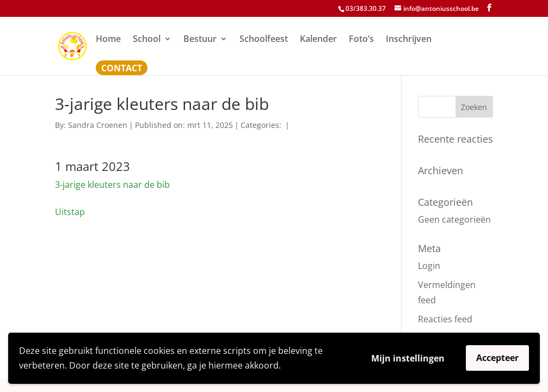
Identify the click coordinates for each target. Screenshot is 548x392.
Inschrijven (409, 40)
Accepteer (497, 358)
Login (429, 266)
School (147, 40)
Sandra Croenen (98, 125)
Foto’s (361, 40)
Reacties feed (445, 319)
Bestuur (200, 40)
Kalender (318, 40)
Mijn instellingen (408, 358)
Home (108, 40)
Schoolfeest (264, 40)
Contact (122, 69)
